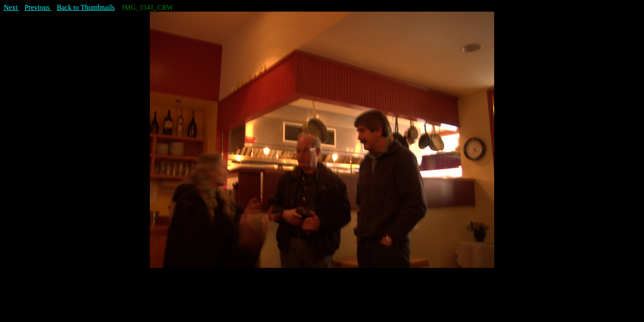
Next (11, 7)
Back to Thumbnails (86, 7)
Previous (38, 7)
